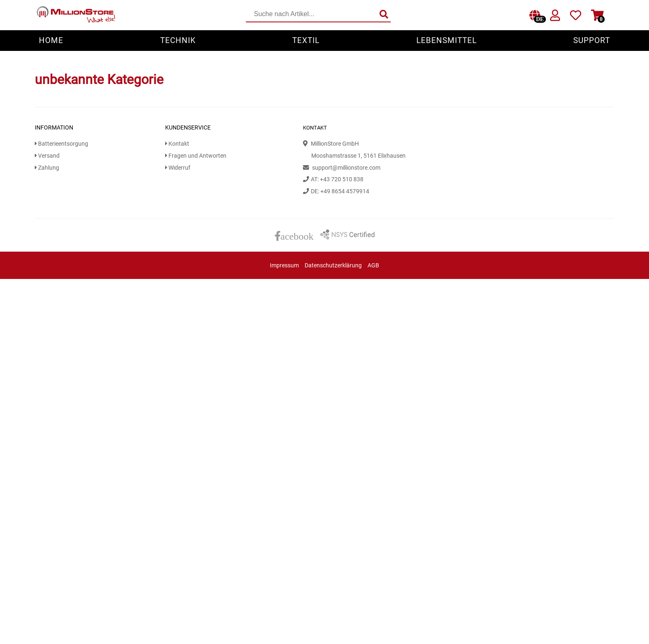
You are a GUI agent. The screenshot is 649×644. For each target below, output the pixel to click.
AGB (373, 266)
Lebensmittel (447, 40)
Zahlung (47, 168)
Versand (47, 156)
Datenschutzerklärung (333, 266)
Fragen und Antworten (196, 156)
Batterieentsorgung (61, 144)
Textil (306, 40)
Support (592, 40)
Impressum (284, 266)
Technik (178, 40)
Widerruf (178, 168)
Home (51, 40)
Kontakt (177, 144)
